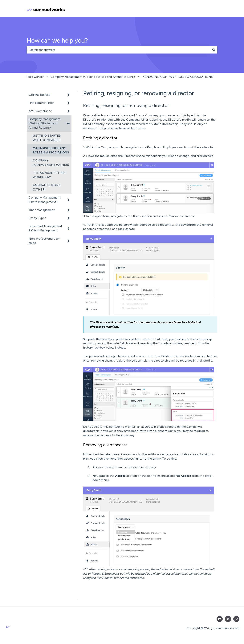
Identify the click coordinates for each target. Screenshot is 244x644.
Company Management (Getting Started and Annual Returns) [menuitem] (45, 123)
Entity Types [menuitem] (37, 218)
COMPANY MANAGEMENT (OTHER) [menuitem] (51, 163)
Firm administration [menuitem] (42, 103)
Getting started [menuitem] (39, 95)
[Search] (214, 50)
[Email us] (236, 619)
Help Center (35, 77)
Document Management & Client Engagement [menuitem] (45, 228)
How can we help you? (57, 41)
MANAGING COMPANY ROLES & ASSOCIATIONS (177, 77)
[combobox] (118, 50)
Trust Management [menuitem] (42, 210)
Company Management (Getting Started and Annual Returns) (93, 77)
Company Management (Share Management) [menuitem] (45, 200)
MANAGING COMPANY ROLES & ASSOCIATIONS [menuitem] (51, 150)
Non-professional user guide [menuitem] (44, 241)
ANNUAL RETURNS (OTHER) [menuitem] (47, 187)
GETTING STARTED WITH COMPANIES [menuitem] (47, 138)
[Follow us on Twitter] (228, 619)
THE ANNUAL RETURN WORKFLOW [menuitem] (49, 175)
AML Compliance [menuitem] (40, 111)
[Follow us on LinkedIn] (220, 619)
